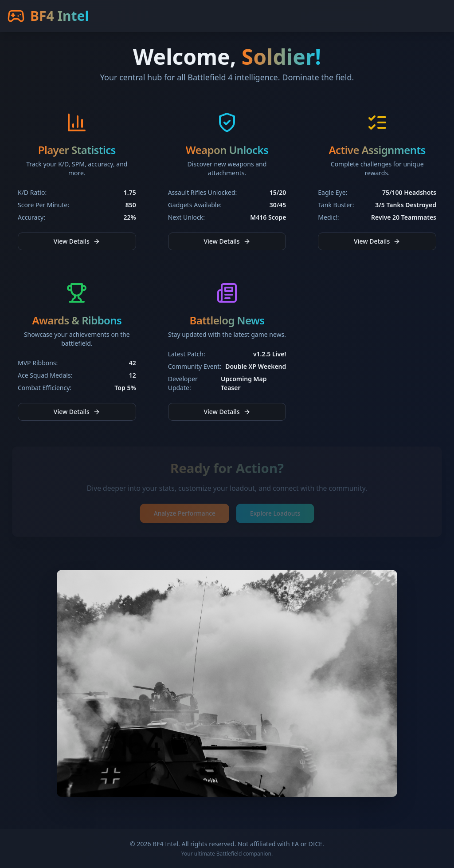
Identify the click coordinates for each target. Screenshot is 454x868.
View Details (77, 241)
